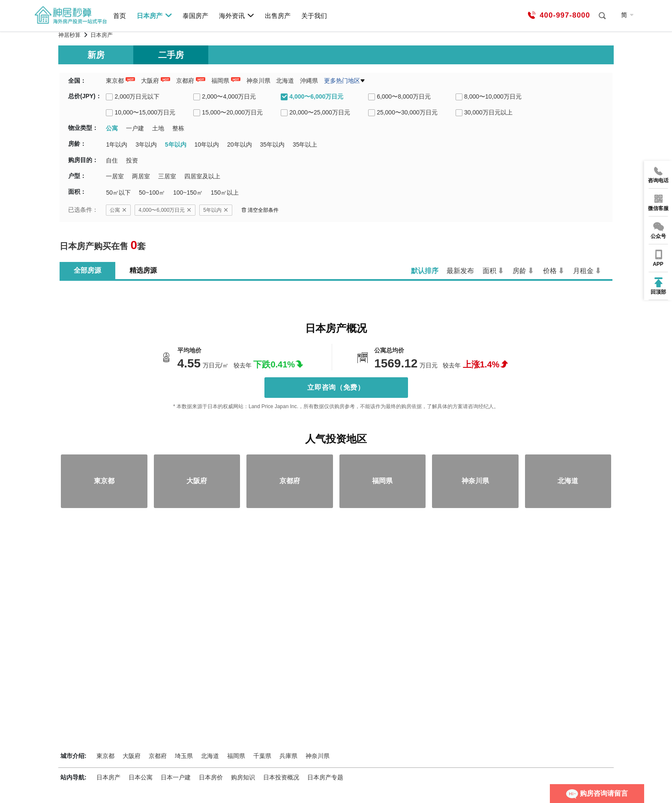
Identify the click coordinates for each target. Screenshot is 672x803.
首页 (120, 16)
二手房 (171, 55)
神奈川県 (258, 81)
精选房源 (143, 270)
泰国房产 (195, 16)
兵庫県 (288, 756)
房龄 (519, 271)
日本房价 (211, 777)
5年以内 (216, 210)
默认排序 (425, 271)
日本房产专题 (325, 777)
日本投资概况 (281, 777)
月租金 (583, 271)
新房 (96, 55)
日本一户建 (176, 777)
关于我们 (314, 16)
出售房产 (278, 16)
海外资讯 (237, 15)
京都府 (185, 81)
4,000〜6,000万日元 (165, 210)
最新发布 (460, 271)
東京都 (115, 81)
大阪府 (150, 81)
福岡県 (220, 81)
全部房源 (87, 270)
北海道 (285, 81)
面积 (489, 271)
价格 (550, 271)
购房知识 (243, 777)
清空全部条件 (260, 210)
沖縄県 (309, 81)
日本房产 (154, 15)
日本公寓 (141, 777)
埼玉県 (184, 756)
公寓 (118, 210)
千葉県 (262, 756)
